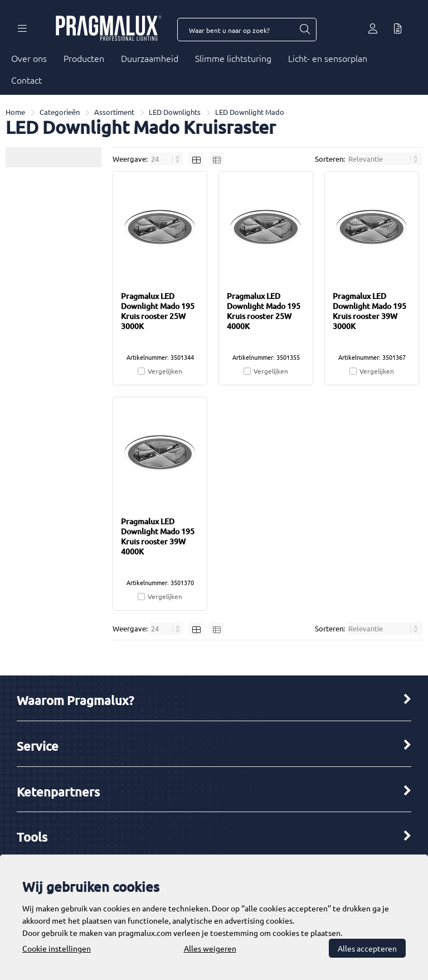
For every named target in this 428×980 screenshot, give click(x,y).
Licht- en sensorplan (328, 58)
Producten (84, 58)
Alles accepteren (367, 948)
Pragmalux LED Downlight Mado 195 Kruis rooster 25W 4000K (264, 311)
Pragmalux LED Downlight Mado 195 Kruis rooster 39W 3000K (369, 311)
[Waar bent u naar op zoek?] (304, 30)
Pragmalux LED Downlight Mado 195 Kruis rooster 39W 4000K (158, 536)
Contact (26, 80)
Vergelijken (165, 371)
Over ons (29, 58)
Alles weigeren (210, 948)
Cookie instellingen (57, 948)
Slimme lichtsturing (233, 58)
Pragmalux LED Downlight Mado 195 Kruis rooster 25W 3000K (158, 311)
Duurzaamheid (150, 58)
